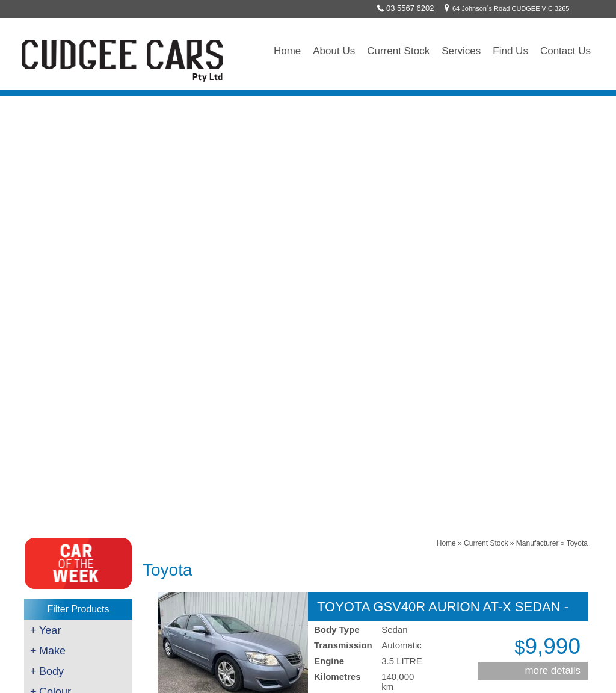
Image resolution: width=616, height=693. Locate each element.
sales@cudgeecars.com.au (251, 520)
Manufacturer (537, 108)
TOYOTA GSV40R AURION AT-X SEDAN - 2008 (443, 172)
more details (553, 236)
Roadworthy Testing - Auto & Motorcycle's (98, 504)
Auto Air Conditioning (65, 547)
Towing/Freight (55, 562)
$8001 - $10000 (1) (72, 360)
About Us (334, 51)
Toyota (577, 108)
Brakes (42, 490)
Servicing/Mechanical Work (75, 475)
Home (287, 51)
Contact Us (565, 51)
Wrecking (46, 576)
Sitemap (490, 673)
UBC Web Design (426, 673)
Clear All (78, 393)
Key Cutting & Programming (76, 533)
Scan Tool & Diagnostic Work (78, 519)
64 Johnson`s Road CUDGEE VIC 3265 (505, 8)
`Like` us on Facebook (243, 562)
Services (461, 51)
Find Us (510, 51)
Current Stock (398, 51)
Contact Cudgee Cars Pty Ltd (365, 350)
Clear (76, 376)
